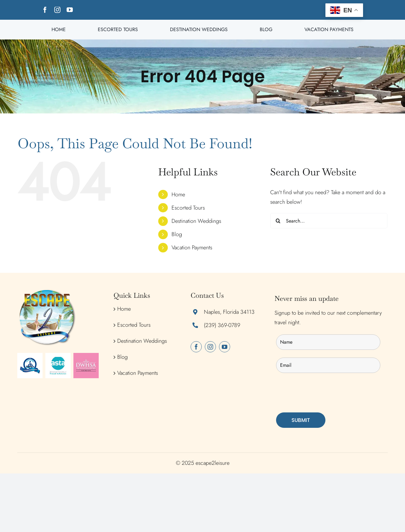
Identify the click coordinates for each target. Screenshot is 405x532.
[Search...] (329, 221)
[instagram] (57, 10)
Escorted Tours (188, 208)
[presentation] (323, 393)
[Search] (278, 221)
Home (178, 194)
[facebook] (45, 10)
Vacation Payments (192, 248)
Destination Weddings (196, 221)
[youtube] (70, 10)
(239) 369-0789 (222, 325)
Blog (177, 234)
